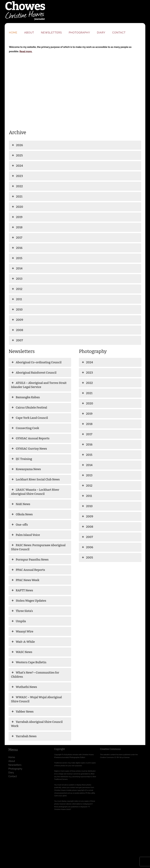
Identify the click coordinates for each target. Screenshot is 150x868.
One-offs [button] (19, 525)
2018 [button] (17, 227)
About (29, 33)
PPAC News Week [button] (25, 580)
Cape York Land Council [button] (29, 418)
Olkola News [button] (22, 514)
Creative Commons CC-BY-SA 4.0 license (115, 757)
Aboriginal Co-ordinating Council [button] (36, 362)
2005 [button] (87, 557)
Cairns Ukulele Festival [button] (29, 408)
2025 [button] (17, 155)
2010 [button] (17, 309)
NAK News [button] (21, 504)
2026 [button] (17, 145)
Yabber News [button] (22, 712)
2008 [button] (17, 330)
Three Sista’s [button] (22, 611)
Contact (119, 33)
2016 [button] (17, 248)
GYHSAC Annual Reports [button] (30, 438)
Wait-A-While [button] (23, 642)
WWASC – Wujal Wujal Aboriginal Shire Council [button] (36, 699)
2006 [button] (87, 547)
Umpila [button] (18, 621)
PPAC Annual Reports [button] (28, 570)
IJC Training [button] (22, 459)
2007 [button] (17, 340)
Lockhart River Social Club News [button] (35, 479)
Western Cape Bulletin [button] (29, 662)
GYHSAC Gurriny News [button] (29, 449)
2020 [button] (17, 207)
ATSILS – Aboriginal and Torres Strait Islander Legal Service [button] (39, 385)
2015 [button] (17, 258)
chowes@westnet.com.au (63, 793)
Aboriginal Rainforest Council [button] (34, 373)
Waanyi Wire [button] (22, 631)
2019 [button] (17, 217)
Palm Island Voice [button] (25, 535)
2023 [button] (17, 176)
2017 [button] (17, 238)
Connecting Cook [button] (25, 428)
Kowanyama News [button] (26, 469)
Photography (79, 33)
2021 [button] (17, 196)
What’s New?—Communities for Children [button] (35, 674)
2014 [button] (17, 268)
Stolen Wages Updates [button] (29, 601)
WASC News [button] (22, 652)
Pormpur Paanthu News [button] (30, 560)
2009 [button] (17, 320)
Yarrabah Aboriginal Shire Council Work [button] (37, 724)
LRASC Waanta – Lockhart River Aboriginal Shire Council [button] (35, 492)
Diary (101, 33)
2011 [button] (17, 299)
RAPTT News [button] (22, 590)
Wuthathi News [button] (24, 687)
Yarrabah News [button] (24, 736)
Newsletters (51, 33)
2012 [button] (17, 289)
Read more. (26, 51)
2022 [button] (17, 186)
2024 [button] (17, 166)
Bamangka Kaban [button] (25, 397)
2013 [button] (17, 279)
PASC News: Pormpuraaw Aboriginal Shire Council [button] (38, 547)
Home (13, 33)
